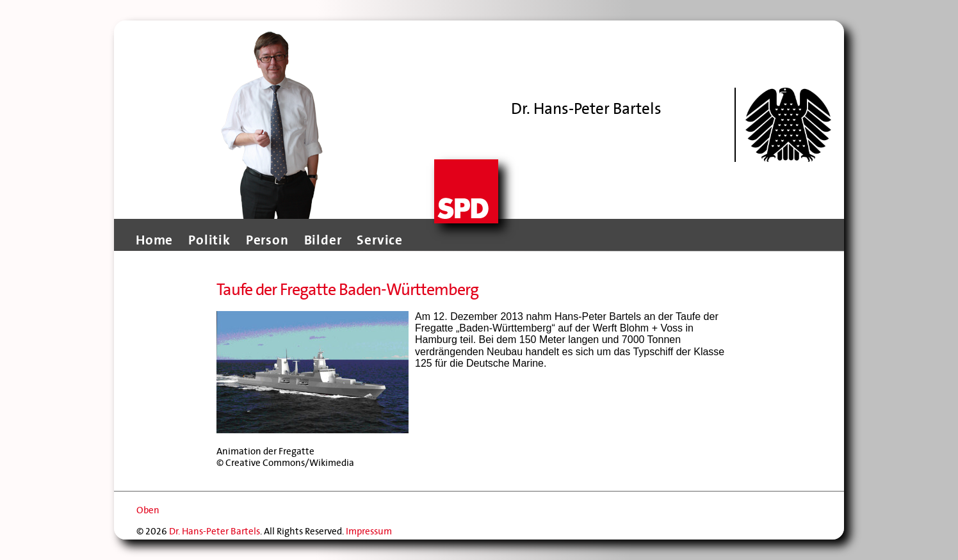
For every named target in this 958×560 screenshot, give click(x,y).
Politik (209, 240)
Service (380, 240)
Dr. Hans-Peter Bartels (215, 531)
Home (154, 240)
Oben (148, 510)
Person (267, 240)
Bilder (323, 240)
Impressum (369, 531)
